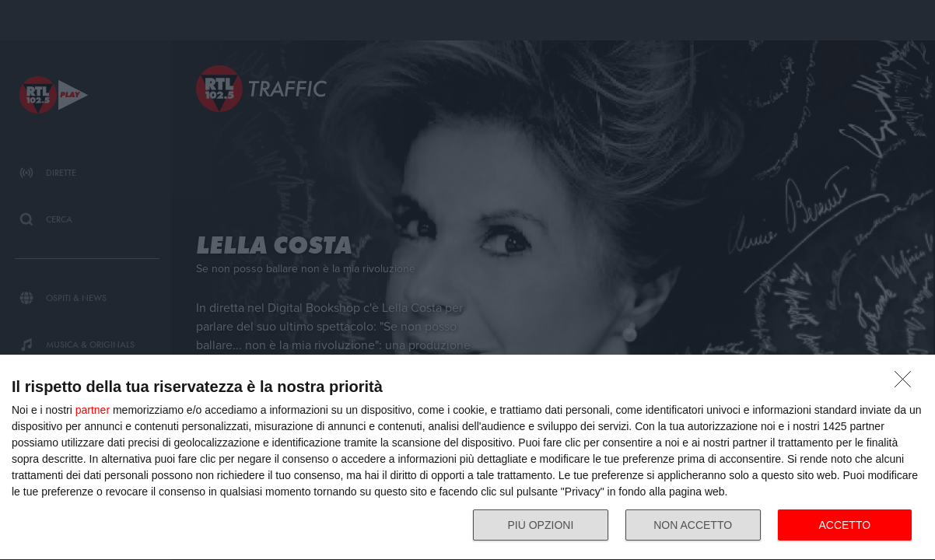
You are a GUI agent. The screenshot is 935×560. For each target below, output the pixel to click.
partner (93, 410)
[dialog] (467, 458)
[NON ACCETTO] (907, 383)
